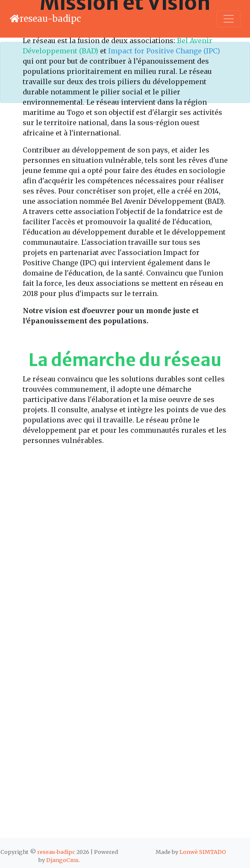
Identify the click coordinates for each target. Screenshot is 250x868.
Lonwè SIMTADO (203, 852)
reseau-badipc (57, 852)
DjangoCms (62, 860)
